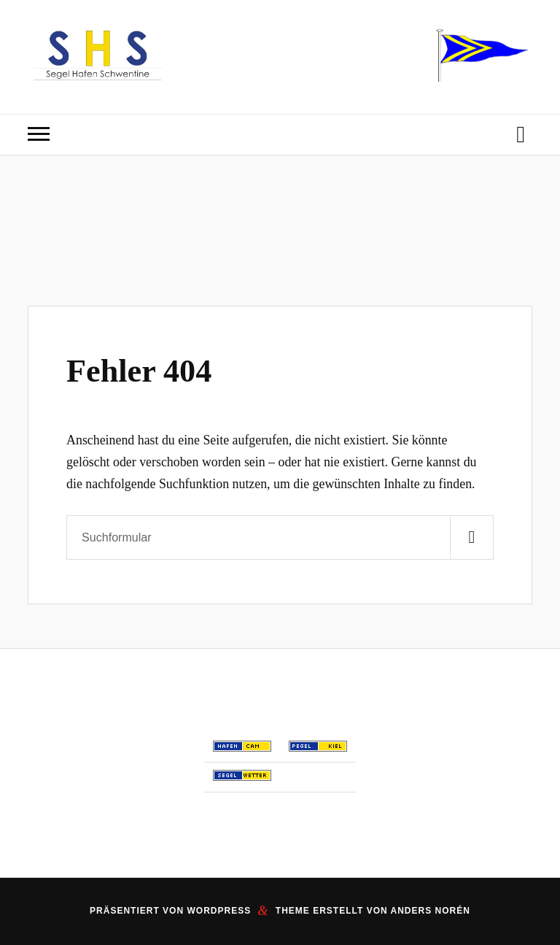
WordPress (219, 911)
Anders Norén (431, 911)
